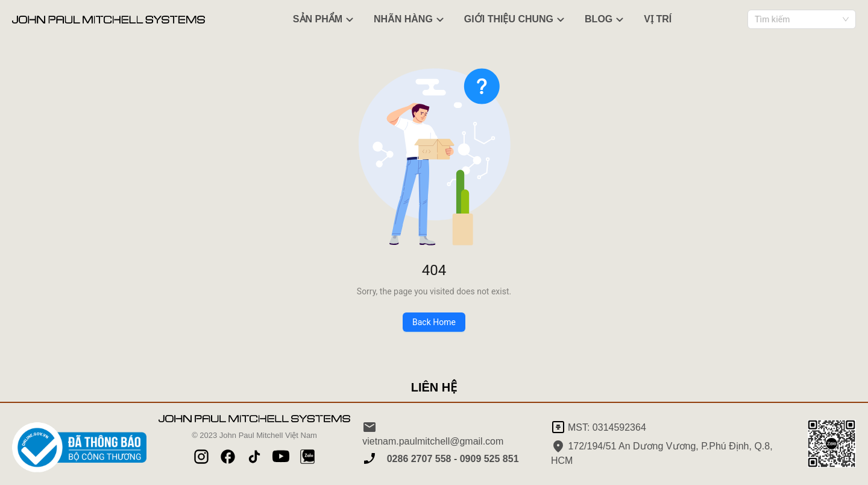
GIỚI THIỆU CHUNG (516, 20)
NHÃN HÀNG (410, 20)
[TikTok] (254, 456)
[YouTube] (281, 456)
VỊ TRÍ (658, 19)
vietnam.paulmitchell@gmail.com (433, 433)
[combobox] (802, 19)
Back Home (434, 322)
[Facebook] (228, 456)
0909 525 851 (488, 459)
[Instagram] (201, 456)
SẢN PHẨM (325, 20)
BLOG (606, 20)
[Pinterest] (307, 456)
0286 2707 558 (419, 459)
